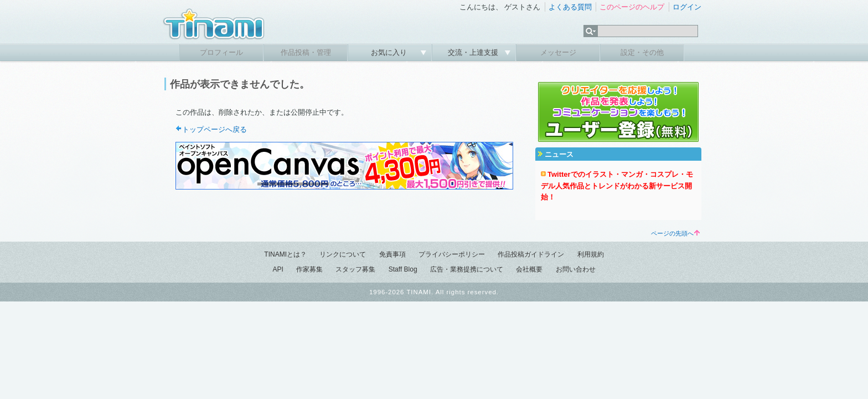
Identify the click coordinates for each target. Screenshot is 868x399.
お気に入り (390, 52)
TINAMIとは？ (285, 254)
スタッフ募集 (355, 269)
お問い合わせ (576, 269)
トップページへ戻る (215, 129)
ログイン (687, 7)
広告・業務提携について (467, 269)
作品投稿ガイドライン (531, 254)
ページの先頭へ (675, 233)
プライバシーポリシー (452, 254)
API (278, 269)
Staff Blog (403, 269)
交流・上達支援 (474, 52)
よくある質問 (570, 7)
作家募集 (309, 269)
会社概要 (529, 269)
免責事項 (392, 254)
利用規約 (591, 254)
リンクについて (343, 254)
